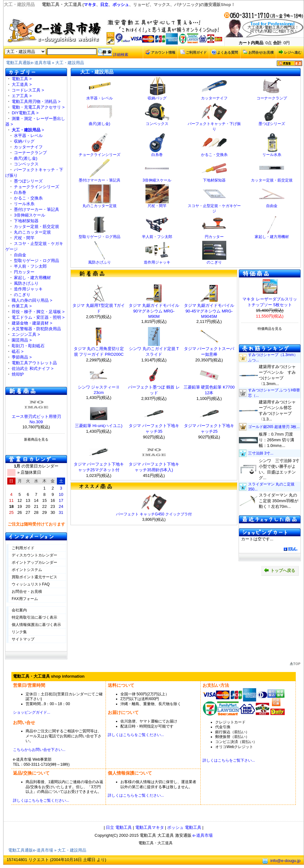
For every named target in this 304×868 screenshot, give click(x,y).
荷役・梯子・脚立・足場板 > (38, 312)
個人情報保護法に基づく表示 (36, 625)
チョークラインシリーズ (36, 187)
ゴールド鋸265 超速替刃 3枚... (274, 427)
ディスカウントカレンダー (34, 555)
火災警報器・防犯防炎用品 (36, 329)
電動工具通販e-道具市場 (28, 63)
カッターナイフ (28, 147)
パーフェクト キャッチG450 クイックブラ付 (154, 514)
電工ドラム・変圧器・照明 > (38, 317)
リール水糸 (24, 204)
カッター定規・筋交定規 (36, 226)
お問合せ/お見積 (258, 52)
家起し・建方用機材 (32, 278)
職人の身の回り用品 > (32, 300)
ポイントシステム (27, 570)
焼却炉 (18, 374)
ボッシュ (121, 5)
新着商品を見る (36, 439)
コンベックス (26, 164)
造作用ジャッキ (28, 289)
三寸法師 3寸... (261, 453)
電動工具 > (22, 79)
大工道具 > (22, 84)
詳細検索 (121, 55)
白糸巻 (20, 192)
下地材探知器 (26, 221)
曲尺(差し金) (26, 158)
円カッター (24, 272)
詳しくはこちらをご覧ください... (136, 735)
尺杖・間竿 (24, 238)
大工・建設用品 (70, 63)
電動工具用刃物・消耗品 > (36, 101)
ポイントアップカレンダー (34, 562)
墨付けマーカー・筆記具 (36, 209)
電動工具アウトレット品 (34, 363)
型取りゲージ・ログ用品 (36, 261)
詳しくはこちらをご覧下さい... (229, 760)
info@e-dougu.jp (285, 861)
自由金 (20, 255)
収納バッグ (24, 141)
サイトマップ (23, 639)
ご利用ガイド (193, 52)
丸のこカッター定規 (32, 232)
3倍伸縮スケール (29, 215)
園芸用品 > (22, 340)
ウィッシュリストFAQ (31, 584)
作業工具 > (22, 306)
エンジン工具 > (26, 334)
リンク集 (19, 632)
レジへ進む (290, 52)
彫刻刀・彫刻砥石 (28, 346)
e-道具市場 (203, 835)
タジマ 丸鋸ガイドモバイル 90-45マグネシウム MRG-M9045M (209, 311)
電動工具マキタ (150, 827)
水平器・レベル (28, 136)
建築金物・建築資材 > (32, 323)
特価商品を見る (270, 329)
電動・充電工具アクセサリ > (38, 107)
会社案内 (19, 610)
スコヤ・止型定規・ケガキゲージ (214, 207)
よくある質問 (225, 52)
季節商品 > (22, 357)
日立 (104, 5)
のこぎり (22, 295)
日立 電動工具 (119, 827)
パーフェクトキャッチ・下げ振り (214, 125)
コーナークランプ (30, 153)
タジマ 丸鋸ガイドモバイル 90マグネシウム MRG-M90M (154, 311)
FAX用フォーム (25, 599)
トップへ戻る (280, 570)
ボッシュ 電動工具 (184, 827)
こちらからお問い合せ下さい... (39, 750)
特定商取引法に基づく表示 (34, 617)
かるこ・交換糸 (28, 198)
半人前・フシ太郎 (30, 266)
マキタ (90, 5)
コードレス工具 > (28, 90)
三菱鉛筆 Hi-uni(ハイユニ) (99, 426)
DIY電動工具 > (25, 113)
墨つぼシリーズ (28, 181)
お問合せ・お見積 (27, 592)
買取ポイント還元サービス (34, 577)
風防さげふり (26, 283)
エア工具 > (22, 96)
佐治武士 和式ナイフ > (33, 369)
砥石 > (18, 351)
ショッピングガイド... (32, 712)
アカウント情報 (160, 52)
